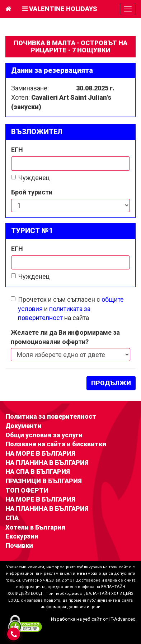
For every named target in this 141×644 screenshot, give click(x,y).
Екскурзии (22, 536)
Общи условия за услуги (44, 435)
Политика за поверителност (51, 416)
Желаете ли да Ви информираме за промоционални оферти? (65, 337)
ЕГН (17, 150)
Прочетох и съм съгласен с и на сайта (67, 309)
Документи (23, 426)
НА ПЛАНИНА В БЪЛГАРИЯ (47, 463)
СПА (12, 518)
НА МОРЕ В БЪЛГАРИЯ (40, 453)
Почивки (19, 546)
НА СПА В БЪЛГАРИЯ (38, 472)
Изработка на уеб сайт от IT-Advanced (93, 619)
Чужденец (30, 178)
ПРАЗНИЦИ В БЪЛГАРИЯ (44, 481)
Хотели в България (35, 527)
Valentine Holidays (60, 9)
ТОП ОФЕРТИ (27, 490)
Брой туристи (32, 192)
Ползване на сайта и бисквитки (56, 444)
